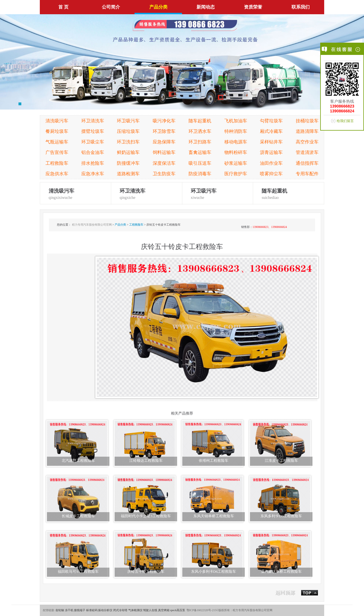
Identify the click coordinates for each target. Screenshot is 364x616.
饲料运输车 (164, 152)
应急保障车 (164, 142)
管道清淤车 (307, 152)
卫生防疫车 (164, 174)
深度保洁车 (164, 163)
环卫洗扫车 (128, 142)
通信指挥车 (307, 163)
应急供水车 (57, 174)
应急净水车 (93, 174)
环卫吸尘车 (93, 142)
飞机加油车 (236, 121)
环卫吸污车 (128, 121)
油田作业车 (271, 163)
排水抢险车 (93, 163)
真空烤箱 (164, 610)
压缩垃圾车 (128, 131)
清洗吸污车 (57, 121)
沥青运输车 (271, 152)
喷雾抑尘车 (271, 174)
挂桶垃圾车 (307, 121)
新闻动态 (206, 7)
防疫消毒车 (200, 174)
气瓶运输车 (57, 142)
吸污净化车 (164, 121)
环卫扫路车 (200, 142)
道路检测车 (128, 174)
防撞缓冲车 (128, 163)
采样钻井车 (271, 142)
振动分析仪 (105, 610)
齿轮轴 (60, 610)
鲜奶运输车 (128, 152)
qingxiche (147, 193)
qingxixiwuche (76, 193)
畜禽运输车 (200, 152)
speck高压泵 (178, 610)
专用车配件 (307, 174)
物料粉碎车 (236, 152)
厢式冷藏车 (271, 131)
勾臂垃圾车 (271, 121)
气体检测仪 (135, 610)
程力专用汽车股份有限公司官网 (92, 225)
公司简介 (111, 7)
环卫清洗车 (93, 121)
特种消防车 (236, 131)
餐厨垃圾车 (57, 131)
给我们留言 (345, 121)
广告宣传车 (57, 152)
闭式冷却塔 (120, 610)
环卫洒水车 (200, 131)
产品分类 (158, 7)
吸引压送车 (200, 163)
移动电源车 (236, 142)
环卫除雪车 (164, 131)
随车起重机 (200, 121)
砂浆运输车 (236, 163)
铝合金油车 (93, 152)
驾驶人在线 (150, 610)
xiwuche (218, 193)
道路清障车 (307, 131)
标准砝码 (92, 610)
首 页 (63, 7)
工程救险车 (57, 163)
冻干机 (69, 610)
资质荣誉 (253, 7)
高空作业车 (307, 142)
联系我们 (301, 7)
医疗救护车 (236, 174)
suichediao (288, 193)
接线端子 (80, 610)
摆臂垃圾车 (93, 131)
